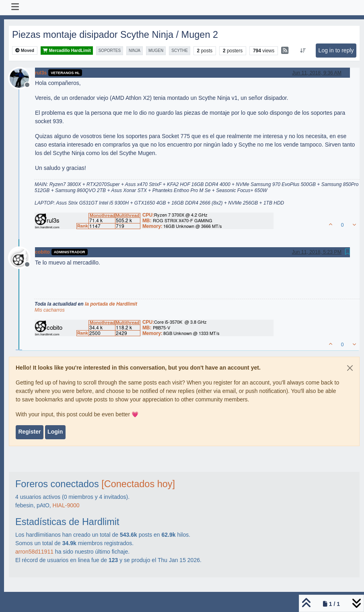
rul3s (41, 73)
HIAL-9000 (66, 505)
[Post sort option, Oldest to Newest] (303, 51)
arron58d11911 (34, 552)
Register (29, 432)
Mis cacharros (50, 310)
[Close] (350, 368)
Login (55, 432)
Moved (25, 51)
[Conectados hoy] (138, 484)
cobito (42, 252)
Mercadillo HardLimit (67, 51)
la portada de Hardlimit (111, 304)
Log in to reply (336, 50)
